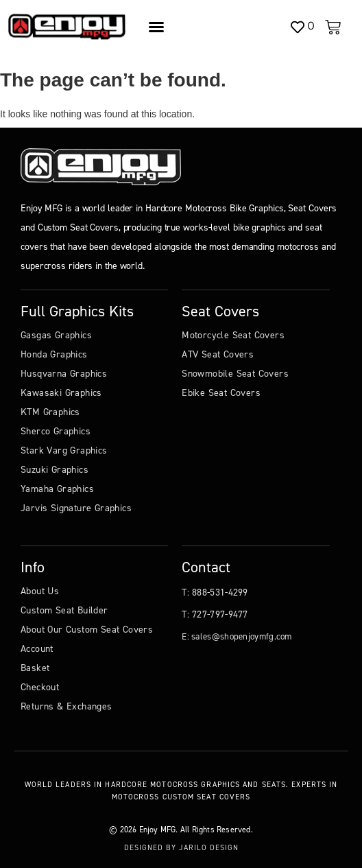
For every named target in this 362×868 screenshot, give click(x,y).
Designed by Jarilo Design (181, 848)
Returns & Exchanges (67, 706)
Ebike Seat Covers (221, 393)
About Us (40, 591)
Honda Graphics (54, 354)
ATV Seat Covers (218, 354)
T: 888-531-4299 (215, 593)
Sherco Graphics (56, 431)
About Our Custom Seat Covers (87, 630)
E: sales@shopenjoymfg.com (237, 636)
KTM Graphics (50, 412)
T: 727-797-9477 (215, 614)
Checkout (40, 687)
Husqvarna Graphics (64, 374)
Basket (35, 668)
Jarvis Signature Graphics (76, 508)
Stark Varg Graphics (64, 450)
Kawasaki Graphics (61, 393)
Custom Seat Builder (64, 610)
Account (37, 649)
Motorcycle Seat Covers (233, 335)
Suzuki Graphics (55, 470)
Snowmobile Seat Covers (235, 374)
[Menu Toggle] (156, 27)
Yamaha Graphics (57, 489)
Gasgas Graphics (56, 335)
